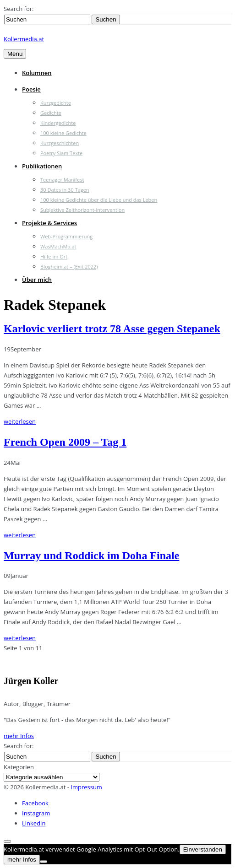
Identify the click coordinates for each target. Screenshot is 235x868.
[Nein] (44, 862)
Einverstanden (203, 849)
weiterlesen (20, 421)
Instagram (36, 813)
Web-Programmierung (66, 236)
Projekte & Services (49, 223)
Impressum (86, 787)
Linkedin (34, 823)
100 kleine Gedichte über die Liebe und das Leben (99, 200)
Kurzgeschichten (60, 143)
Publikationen (42, 166)
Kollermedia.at (24, 39)
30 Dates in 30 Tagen (65, 190)
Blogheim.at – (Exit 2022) (69, 267)
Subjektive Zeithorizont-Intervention (82, 210)
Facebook (35, 803)
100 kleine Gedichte (63, 133)
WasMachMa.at (58, 246)
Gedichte (51, 113)
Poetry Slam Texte (61, 153)
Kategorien (19, 767)
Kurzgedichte (56, 103)
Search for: (19, 9)
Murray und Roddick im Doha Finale (91, 555)
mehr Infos (19, 736)
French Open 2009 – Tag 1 (65, 442)
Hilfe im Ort (54, 256)
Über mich (37, 280)
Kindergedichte (58, 123)
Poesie (31, 89)
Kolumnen (37, 73)
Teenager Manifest (62, 180)
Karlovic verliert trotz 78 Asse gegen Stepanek (112, 329)
